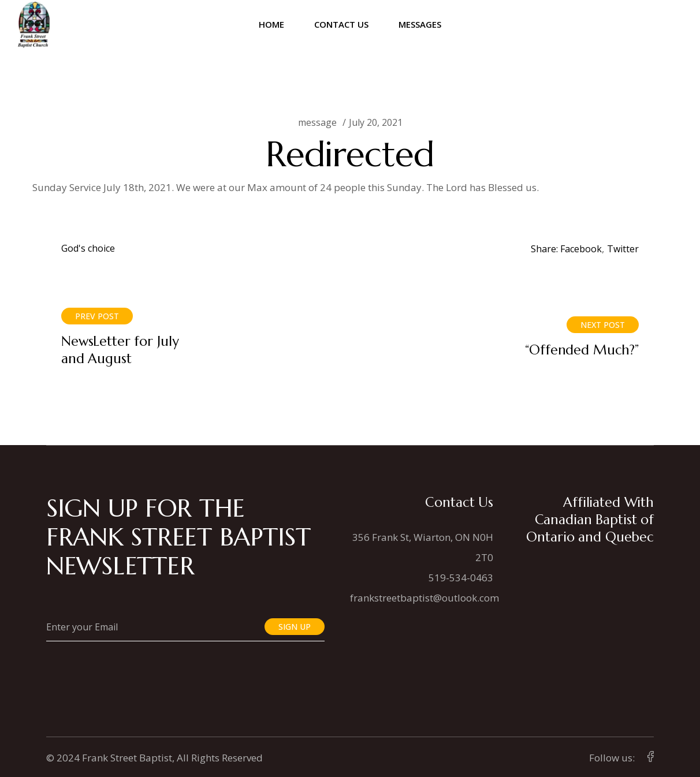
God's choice (88, 248)
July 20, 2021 (376, 122)
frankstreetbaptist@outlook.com (425, 598)
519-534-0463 (461, 578)
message (317, 122)
